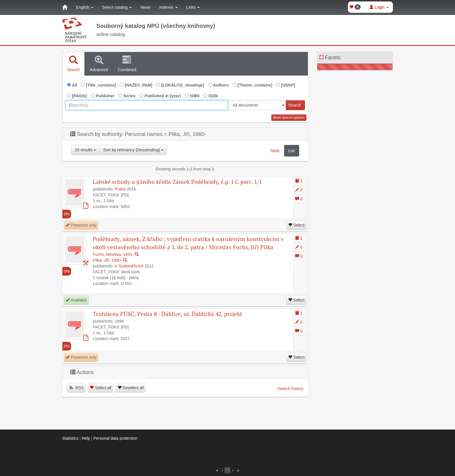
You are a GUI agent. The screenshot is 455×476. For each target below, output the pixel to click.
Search (295, 105)
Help (86, 438)
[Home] (65, 7)
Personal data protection (115, 438)
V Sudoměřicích (129, 266)
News (146, 7)
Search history (290, 389)
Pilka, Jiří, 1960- (107, 260)
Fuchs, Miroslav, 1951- (113, 254)
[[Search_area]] (257, 105)
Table (275, 151)
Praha (120, 189)
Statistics (70, 438)
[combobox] (147, 105)
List (292, 151)
